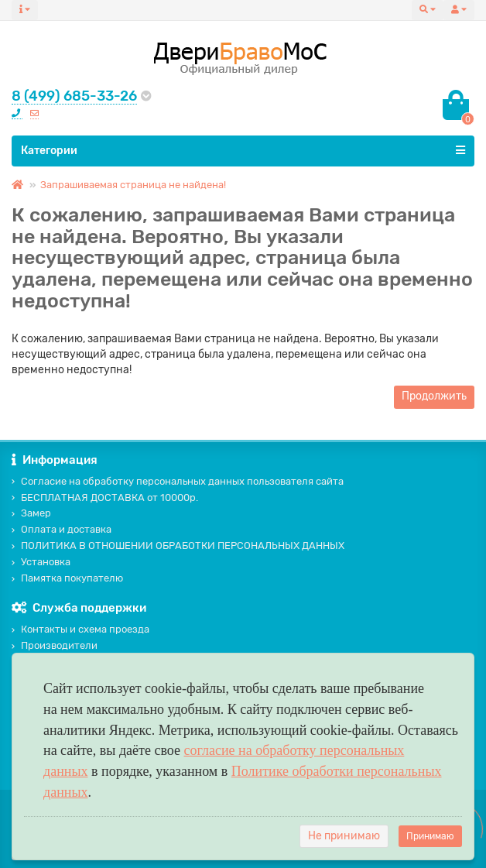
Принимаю (430, 836)
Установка (41, 562)
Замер (31, 513)
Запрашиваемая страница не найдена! (133, 185)
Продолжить (434, 396)
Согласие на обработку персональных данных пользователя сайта (178, 481)
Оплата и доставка (62, 529)
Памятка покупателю (67, 578)
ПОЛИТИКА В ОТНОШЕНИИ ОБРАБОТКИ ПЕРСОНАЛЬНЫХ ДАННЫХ (178, 546)
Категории (243, 150)
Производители (55, 645)
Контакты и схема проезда (80, 629)
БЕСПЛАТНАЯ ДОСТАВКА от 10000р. (105, 497)
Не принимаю (344, 836)
